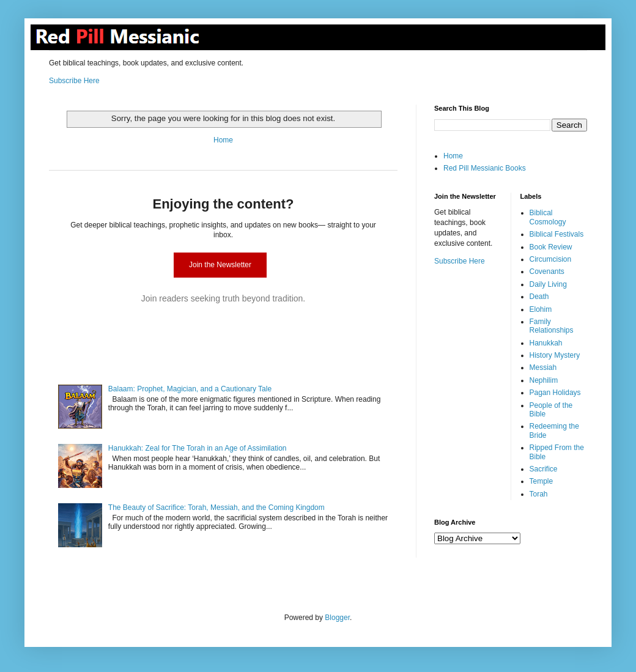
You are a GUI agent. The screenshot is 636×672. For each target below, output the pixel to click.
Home (223, 140)
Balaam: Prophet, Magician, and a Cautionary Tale (190, 389)
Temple (542, 481)
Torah (539, 494)
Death (539, 297)
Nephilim (544, 380)
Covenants (547, 271)
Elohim (541, 309)
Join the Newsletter (220, 265)
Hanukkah (546, 343)
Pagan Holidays (555, 393)
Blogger (337, 618)
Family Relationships (552, 326)
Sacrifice (544, 469)
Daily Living (548, 284)
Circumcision (551, 259)
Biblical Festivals (557, 234)
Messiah (543, 367)
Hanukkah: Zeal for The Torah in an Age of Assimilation (198, 448)
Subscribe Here (74, 81)
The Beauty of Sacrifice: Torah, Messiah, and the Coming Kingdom (216, 508)
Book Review (551, 247)
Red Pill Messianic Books (485, 168)
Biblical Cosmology (548, 217)
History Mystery (555, 355)
